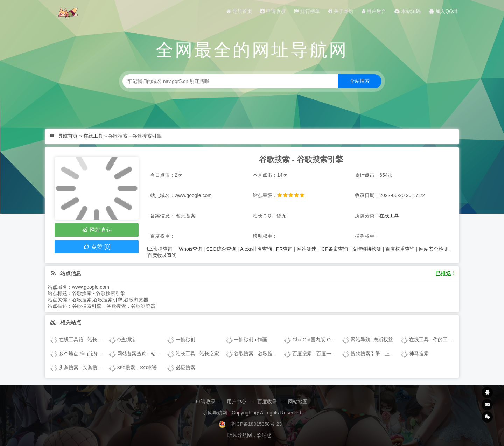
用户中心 (237, 402)
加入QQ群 (443, 11)
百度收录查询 (162, 255)
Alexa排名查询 (256, 249)
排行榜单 (307, 11)
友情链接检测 (367, 249)
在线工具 (93, 136)
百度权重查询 (400, 249)
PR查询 (284, 249)
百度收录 (267, 402)
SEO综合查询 (221, 249)
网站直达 (96, 230)
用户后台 (374, 11)
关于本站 (341, 11)
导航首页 (239, 11)
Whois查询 (191, 249)
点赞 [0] (96, 247)
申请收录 (273, 11)
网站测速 (307, 249)
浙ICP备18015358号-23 (256, 424)
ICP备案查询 (334, 249)
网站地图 (298, 402)
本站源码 (408, 11)
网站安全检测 (434, 249)
